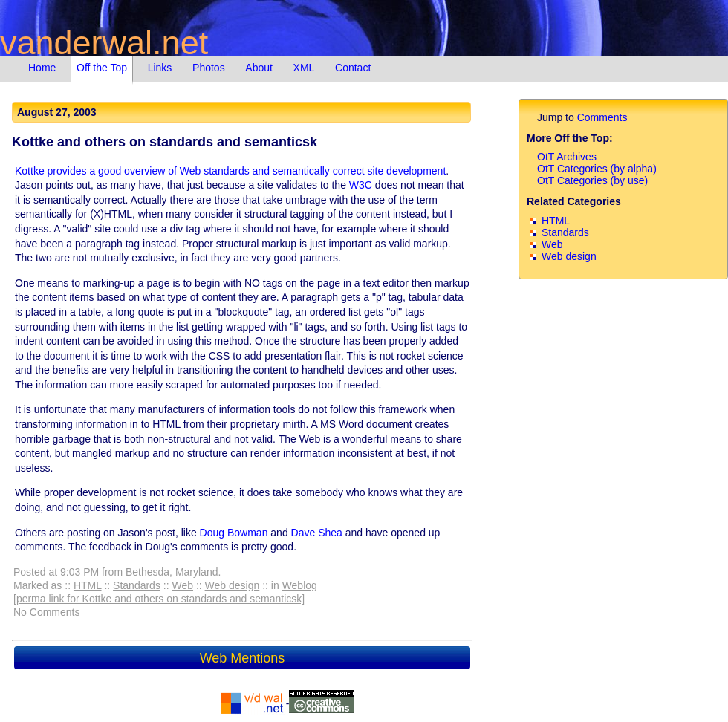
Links (160, 68)
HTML (88, 585)
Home (42, 68)
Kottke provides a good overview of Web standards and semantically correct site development (230, 171)
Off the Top (102, 68)
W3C (361, 185)
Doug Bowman (234, 533)
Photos (209, 68)
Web (182, 585)
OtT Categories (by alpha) (597, 169)
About (259, 68)
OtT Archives (567, 157)
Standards (137, 585)
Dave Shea (317, 533)
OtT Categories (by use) (592, 180)
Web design (233, 585)
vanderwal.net (104, 43)
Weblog (300, 585)
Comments (602, 117)
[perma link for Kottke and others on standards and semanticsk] (159, 599)
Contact (353, 68)
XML (304, 68)
